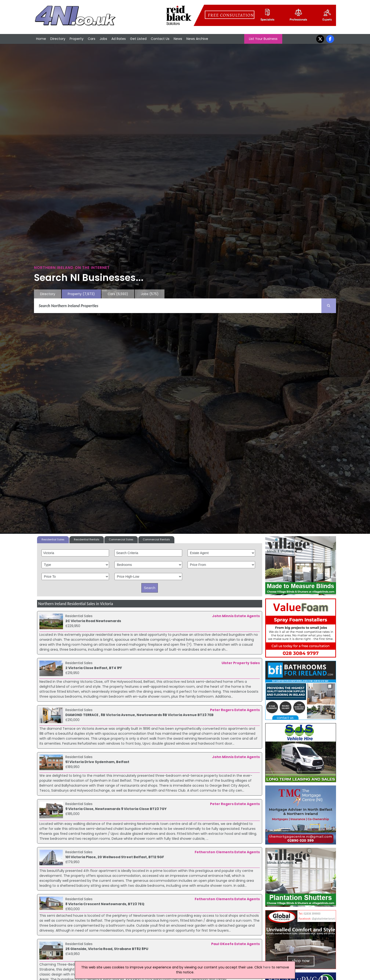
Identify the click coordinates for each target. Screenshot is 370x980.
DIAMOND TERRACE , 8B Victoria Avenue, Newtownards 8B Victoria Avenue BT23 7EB (139, 715)
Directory (58, 39)
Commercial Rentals (156, 540)
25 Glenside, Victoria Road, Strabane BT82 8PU (107, 949)
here (267, 967)
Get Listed (138, 39)
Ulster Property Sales (241, 663)
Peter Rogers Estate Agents (235, 710)
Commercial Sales (121, 540)
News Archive (197, 39)
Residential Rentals (87, 540)
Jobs (103, 39)
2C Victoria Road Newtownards (93, 621)
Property (77, 39)
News (178, 39)
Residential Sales (53, 540)
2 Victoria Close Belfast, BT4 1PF (94, 668)
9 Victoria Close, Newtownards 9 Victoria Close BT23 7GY (116, 809)
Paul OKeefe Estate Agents (235, 944)
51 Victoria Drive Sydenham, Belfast (97, 762)
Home (41, 39)
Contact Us (160, 39)
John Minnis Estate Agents (236, 616)
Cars (92, 39)
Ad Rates (119, 39)
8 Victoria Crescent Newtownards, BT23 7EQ (105, 904)
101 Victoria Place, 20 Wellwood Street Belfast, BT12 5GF (115, 857)
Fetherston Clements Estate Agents (227, 852)
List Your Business (263, 39)
